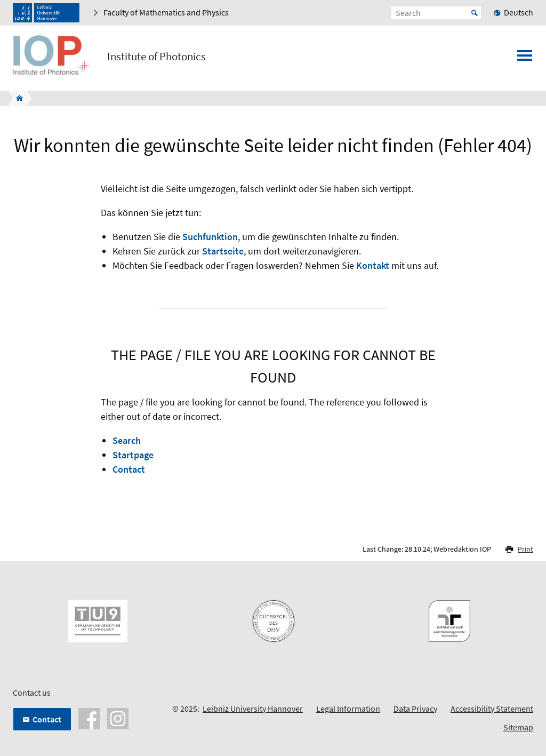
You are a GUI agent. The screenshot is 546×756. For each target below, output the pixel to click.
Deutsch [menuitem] (519, 12)
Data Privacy (415, 709)
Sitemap (518, 727)
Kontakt (373, 265)
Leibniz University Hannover (253, 709)
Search (127, 440)
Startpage (133, 455)
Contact (129, 469)
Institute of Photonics (156, 57)
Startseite (223, 251)
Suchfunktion (210, 237)
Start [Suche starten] (475, 13)
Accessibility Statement (492, 709)
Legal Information (348, 709)
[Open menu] (525, 59)
